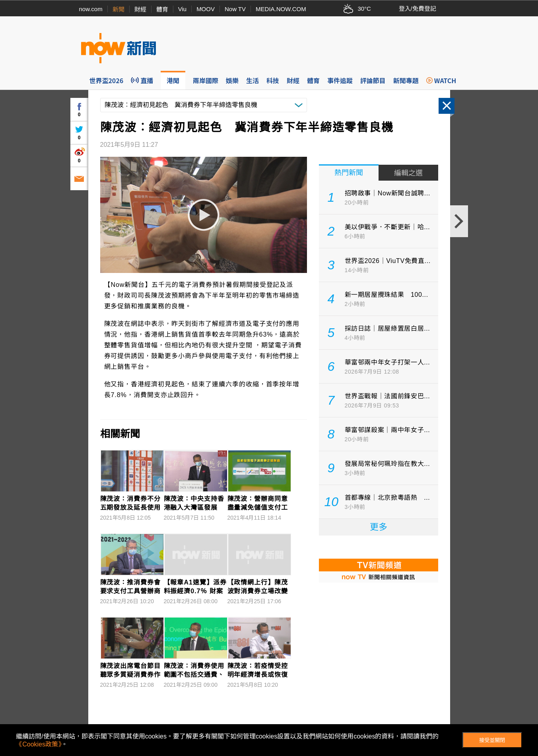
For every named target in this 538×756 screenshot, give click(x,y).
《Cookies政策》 (39, 744)
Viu (182, 9)
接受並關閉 (492, 740)
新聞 (118, 9)
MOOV (206, 9)
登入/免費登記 (418, 9)
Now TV (235, 9)
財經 (140, 9)
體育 (162, 9)
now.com (91, 9)
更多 (379, 527)
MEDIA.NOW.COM (281, 9)
